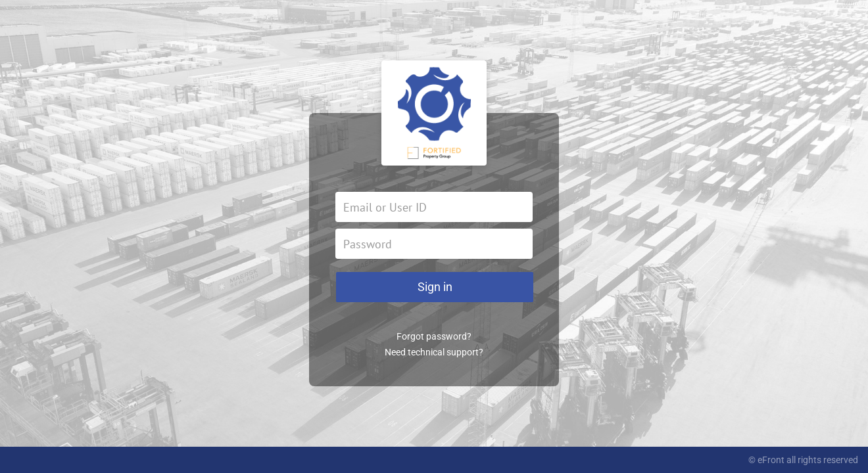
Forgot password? (434, 336)
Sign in (435, 287)
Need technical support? (434, 352)
